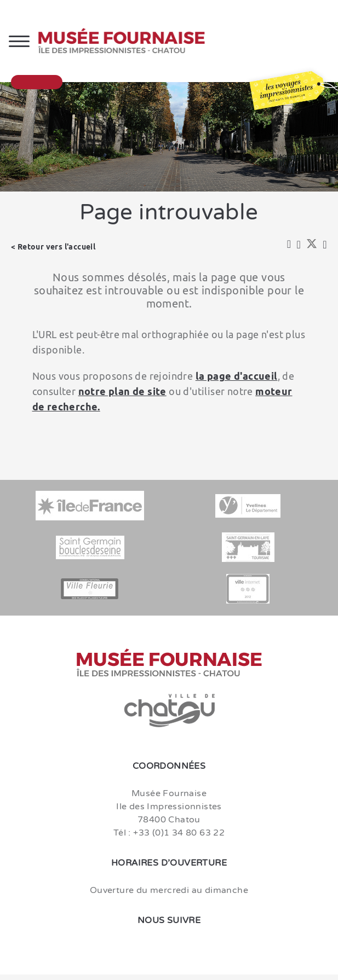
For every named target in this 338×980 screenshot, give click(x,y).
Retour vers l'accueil (56, 247)
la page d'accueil (237, 376)
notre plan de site (122, 391)
